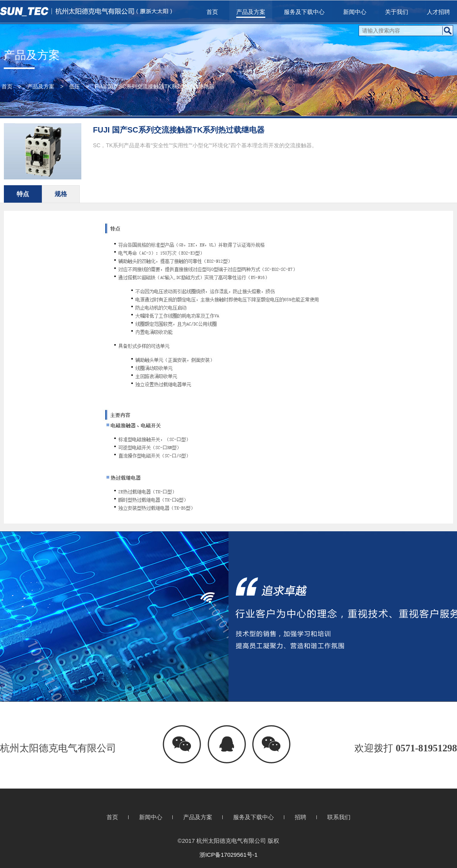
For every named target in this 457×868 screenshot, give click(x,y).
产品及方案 (251, 12)
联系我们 (339, 817)
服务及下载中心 (304, 12)
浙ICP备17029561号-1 (228, 855)
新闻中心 (355, 12)
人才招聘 (438, 12)
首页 (212, 12)
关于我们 (397, 12)
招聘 (301, 817)
